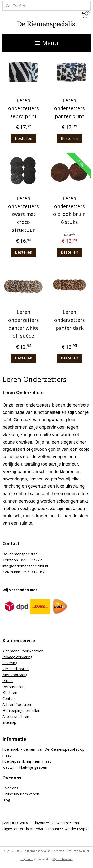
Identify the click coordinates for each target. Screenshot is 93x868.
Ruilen (8, 681)
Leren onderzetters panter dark (69, 320)
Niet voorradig (15, 675)
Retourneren (13, 687)
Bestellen (24, 138)
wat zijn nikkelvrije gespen (25, 767)
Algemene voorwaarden (23, 651)
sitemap (59, 851)
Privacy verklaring (17, 657)
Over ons (10, 788)
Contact (9, 698)
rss (69, 851)
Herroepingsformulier (21, 710)
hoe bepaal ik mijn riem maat (27, 761)
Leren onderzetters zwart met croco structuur (24, 214)
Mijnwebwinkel (63, 859)
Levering (10, 663)
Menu (47, 43)
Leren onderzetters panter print (69, 108)
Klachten (10, 692)
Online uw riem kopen (21, 794)
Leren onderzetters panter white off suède (24, 324)
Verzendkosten (15, 669)
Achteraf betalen (17, 704)
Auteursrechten (16, 716)
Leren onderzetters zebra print (24, 108)
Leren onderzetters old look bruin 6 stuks (69, 210)
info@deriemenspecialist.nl (25, 566)
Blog (7, 800)
